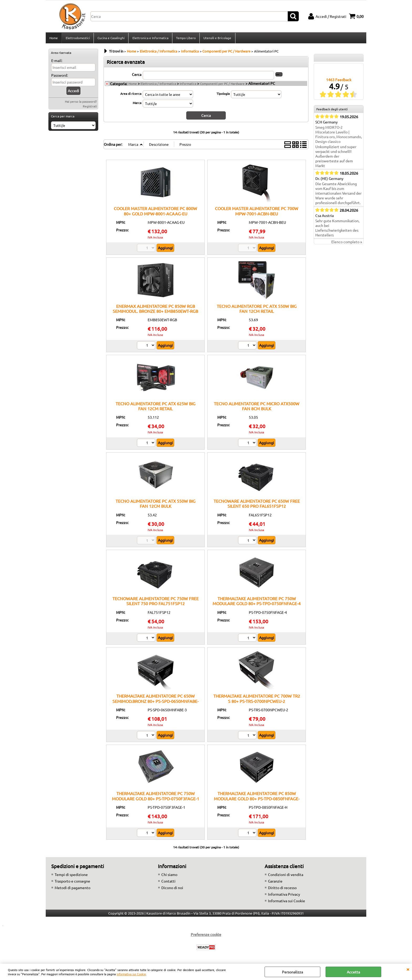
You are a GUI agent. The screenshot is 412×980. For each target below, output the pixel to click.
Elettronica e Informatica (150, 39)
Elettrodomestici (78, 39)
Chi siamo (169, 876)
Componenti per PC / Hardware (222, 85)
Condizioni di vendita (286, 876)
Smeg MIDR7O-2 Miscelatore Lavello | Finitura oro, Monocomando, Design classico (339, 136)
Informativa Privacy (284, 895)
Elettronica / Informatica (158, 85)
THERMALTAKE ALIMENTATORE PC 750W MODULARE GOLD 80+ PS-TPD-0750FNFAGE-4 (257, 602)
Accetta (353, 972)
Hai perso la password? (81, 103)
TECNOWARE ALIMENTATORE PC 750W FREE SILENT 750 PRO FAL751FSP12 (156, 602)
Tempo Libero (185, 39)
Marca (137, 104)
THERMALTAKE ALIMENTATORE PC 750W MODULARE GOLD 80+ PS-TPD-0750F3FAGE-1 (156, 797)
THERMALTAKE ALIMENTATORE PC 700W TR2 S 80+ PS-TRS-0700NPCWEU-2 (257, 700)
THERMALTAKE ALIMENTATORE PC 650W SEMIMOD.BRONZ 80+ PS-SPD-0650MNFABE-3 (156, 702)
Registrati (90, 108)
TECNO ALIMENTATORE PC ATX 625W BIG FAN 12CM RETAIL (156, 408)
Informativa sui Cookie (131, 974)
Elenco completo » (347, 243)
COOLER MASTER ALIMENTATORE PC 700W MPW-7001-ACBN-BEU (257, 212)
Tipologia (223, 95)
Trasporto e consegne (72, 882)
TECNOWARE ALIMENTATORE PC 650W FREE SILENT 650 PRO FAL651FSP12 (257, 505)
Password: (60, 77)
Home (54, 39)
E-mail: (57, 62)
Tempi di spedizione (71, 876)
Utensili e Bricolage (217, 39)
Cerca (137, 76)
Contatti (168, 882)
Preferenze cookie (206, 936)
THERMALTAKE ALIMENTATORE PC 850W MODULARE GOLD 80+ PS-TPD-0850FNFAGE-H (257, 800)
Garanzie (275, 882)
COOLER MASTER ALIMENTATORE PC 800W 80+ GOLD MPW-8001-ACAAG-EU (155, 212)
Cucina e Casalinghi (111, 39)
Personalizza (292, 972)
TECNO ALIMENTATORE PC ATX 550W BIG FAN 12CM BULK (156, 505)
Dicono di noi (172, 889)
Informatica (188, 85)
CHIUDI (408, 969)
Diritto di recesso (282, 889)
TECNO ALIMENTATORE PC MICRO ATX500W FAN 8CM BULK (257, 408)
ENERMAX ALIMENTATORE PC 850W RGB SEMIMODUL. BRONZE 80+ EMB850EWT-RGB (155, 310)
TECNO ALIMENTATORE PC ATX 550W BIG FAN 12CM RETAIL (257, 310)
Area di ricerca (131, 95)
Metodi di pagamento (73, 889)
